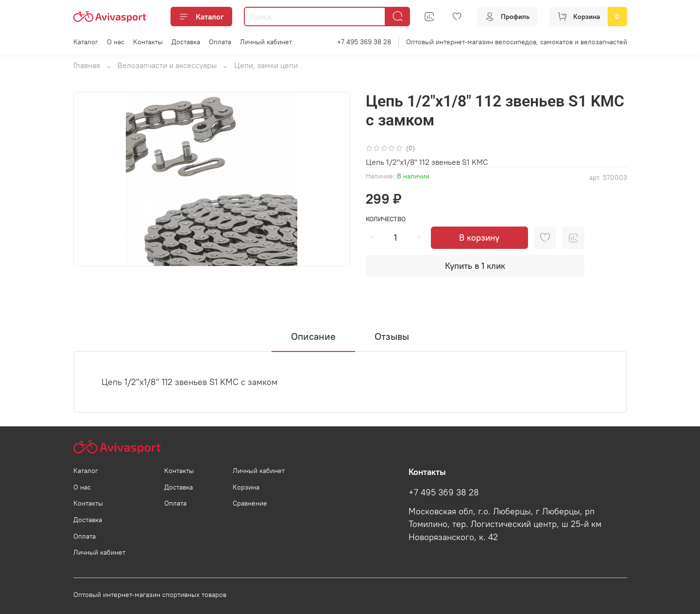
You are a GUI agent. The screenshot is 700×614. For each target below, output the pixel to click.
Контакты (148, 42)
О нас (116, 42)
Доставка (186, 42)
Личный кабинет (266, 42)
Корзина (246, 487)
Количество (386, 219)
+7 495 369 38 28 (364, 42)
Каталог (201, 17)
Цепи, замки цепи (266, 65)
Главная (87, 65)
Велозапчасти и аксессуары (167, 65)
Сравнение (250, 503)
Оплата (220, 42)
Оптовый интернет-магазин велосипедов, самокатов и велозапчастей (517, 42)
